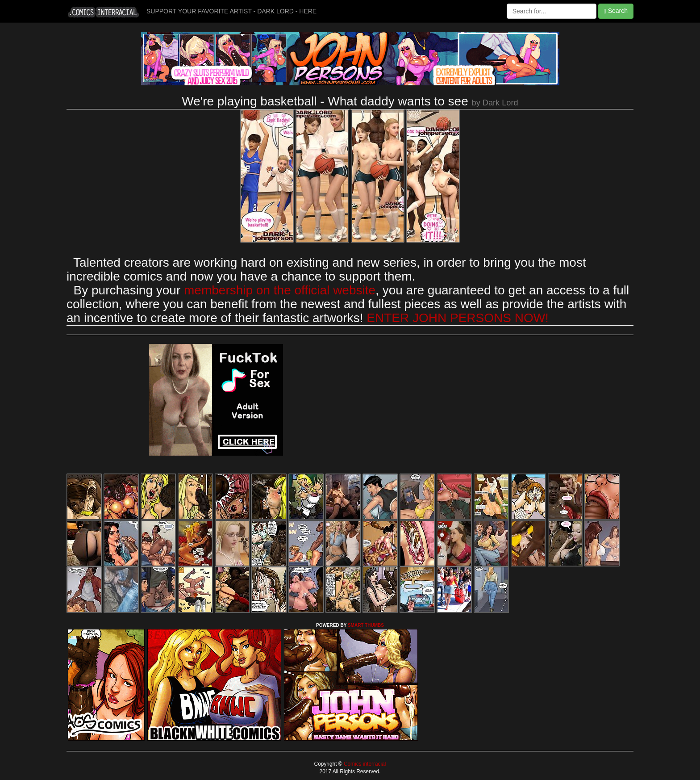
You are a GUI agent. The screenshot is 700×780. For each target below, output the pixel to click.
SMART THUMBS (366, 625)
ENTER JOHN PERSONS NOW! (458, 318)
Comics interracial (364, 764)
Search (616, 11)
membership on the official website (280, 290)
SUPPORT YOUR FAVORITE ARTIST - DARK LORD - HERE (231, 11)
